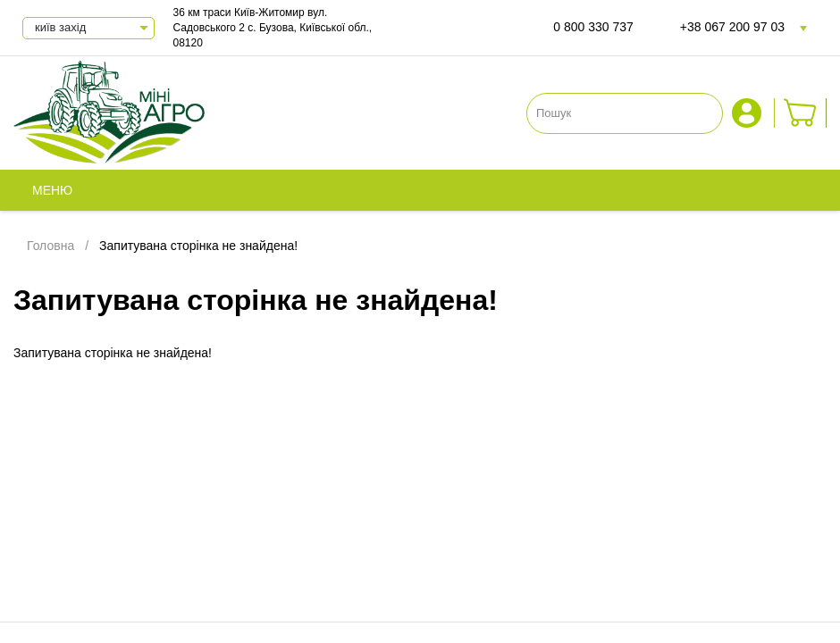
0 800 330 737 (593, 27)
